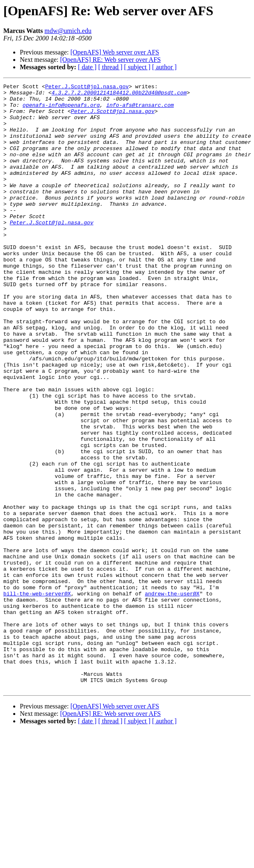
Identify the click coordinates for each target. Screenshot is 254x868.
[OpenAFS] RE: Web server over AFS (111, 60)
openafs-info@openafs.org (61, 110)
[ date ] (87, 67)
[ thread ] (110, 67)
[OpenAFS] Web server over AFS (115, 52)
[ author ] (165, 67)
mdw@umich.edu (68, 31)
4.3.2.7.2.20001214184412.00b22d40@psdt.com (119, 95)
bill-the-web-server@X (37, 696)
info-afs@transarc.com (140, 110)
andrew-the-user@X (172, 696)
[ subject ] (137, 67)
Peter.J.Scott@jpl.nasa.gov (87, 87)
